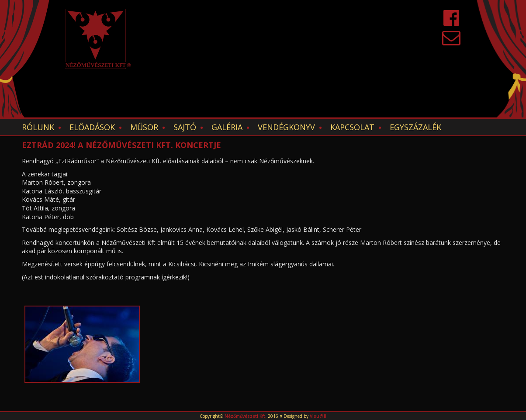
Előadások (92, 127)
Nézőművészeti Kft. (246, 416)
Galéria (227, 127)
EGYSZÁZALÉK (415, 127)
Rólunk (38, 127)
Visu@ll (318, 416)
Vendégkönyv (286, 127)
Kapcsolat (352, 127)
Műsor (144, 127)
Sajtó (185, 127)
